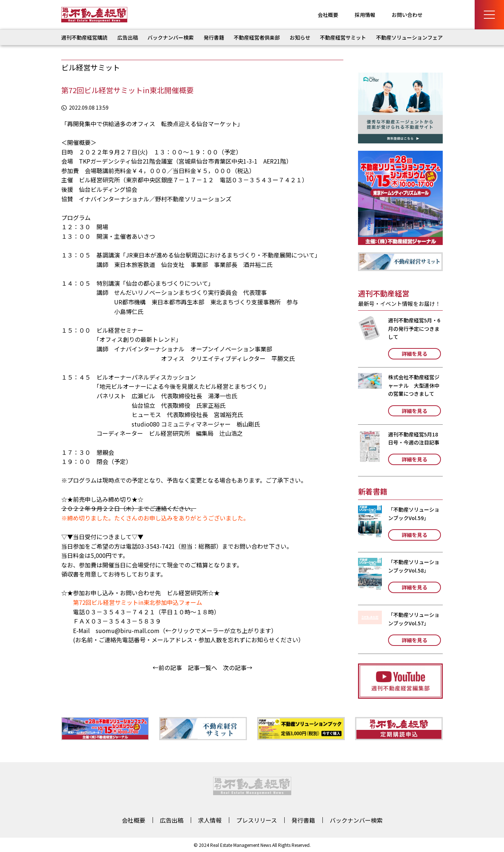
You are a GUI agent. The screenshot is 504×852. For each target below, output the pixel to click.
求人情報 (210, 820)
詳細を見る (414, 354)
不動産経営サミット (343, 37)
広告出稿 (128, 37)
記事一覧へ (202, 668)
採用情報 (365, 15)
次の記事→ (238, 668)
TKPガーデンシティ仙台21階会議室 (126, 161)
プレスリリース (257, 820)
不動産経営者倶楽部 (257, 37)
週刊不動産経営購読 (84, 37)
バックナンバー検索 (171, 37)
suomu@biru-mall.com (128, 630)
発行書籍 (214, 37)
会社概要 (328, 15)
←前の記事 (167, 668)
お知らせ (300, 37)
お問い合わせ (407, 15)
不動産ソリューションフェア (409, 37)
